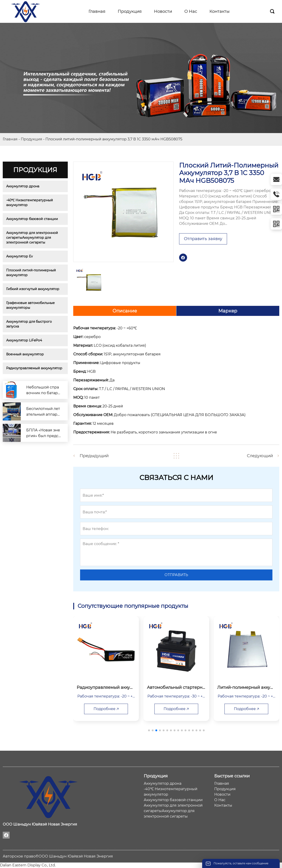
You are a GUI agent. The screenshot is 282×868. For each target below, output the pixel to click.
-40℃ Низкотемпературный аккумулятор (30, 203)
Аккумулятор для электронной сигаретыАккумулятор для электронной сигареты (33, 238)
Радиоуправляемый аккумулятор (34, 368)
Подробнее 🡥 (106, 709)
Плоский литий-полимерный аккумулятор (31, 273)
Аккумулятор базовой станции (32, 219)
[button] (149, 730)
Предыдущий (94, 456)
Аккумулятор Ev (20, 256)
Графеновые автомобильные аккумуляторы (31, 305)
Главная (10, 139)
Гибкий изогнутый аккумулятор (33, 289)
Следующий (260, 456)
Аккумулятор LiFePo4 (24, 340)
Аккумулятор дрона (23, 186)
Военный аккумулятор (25, 354)
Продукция (31, 139)
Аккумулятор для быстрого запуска (29, 324)
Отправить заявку (203, 239)
